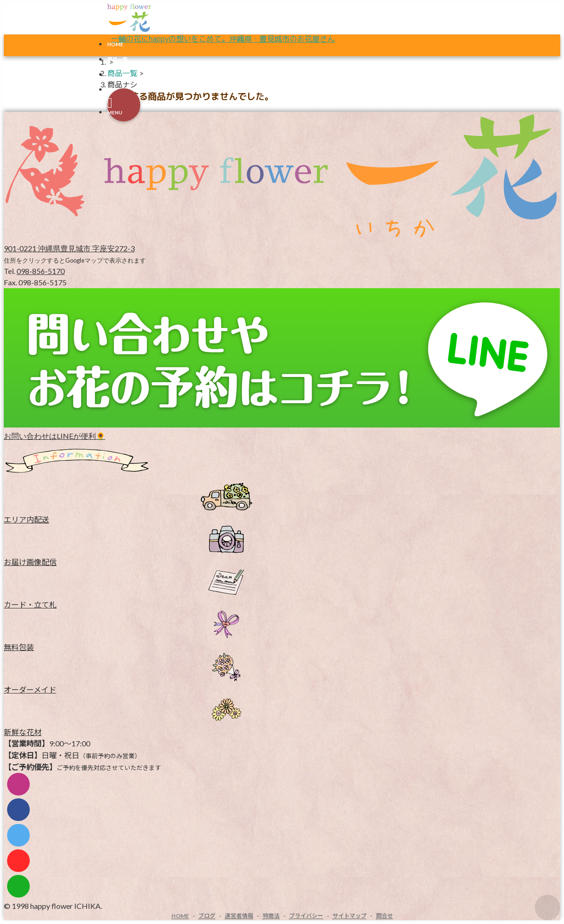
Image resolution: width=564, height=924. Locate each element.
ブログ (207, 916)
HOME (115, 44)
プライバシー (306, 916)
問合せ (385, 916)
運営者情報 (239, 916)
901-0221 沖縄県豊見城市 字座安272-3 (69, 248)
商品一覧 (122, 73)
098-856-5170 (41, 271)
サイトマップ (350, 916)
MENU (115, 112)
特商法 (271, 916)
